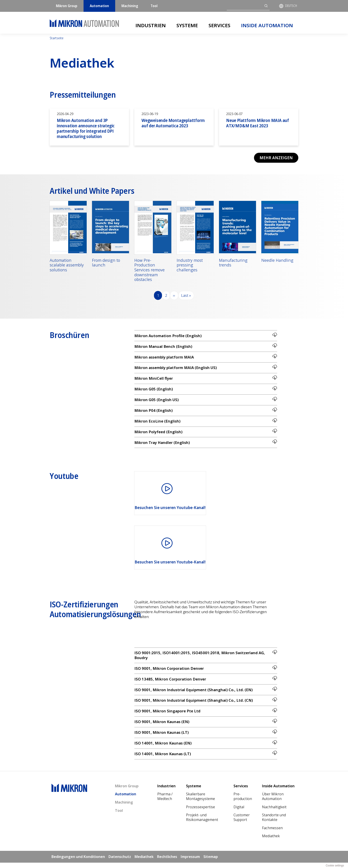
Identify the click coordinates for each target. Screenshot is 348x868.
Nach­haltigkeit (274, 812)
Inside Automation (267, 25)
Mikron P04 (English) (206, 412)
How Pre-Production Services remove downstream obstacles (149, 270)
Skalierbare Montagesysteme (201, 802)
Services (219, 25)
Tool (154, 6)
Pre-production (243, 802)
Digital (239, 812)
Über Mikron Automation (273, 802)
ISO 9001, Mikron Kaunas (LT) (206, 737)
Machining (130, 6)
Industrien (151, 25)
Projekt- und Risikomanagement (202, 823)
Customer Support (242, 823)
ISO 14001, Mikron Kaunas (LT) (206, 759)
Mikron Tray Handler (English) (206, 445)
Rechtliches (167, 862)
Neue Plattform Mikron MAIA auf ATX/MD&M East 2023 (258, 123)
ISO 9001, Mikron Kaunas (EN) (206, 726)
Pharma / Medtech (165, 802)
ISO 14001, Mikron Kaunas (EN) (206, 748)
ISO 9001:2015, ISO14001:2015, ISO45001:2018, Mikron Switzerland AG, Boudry (206, 658)
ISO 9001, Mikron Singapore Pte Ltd (206, 715)
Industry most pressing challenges (190, 265)
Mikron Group (67, 6)
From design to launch (106, 263)
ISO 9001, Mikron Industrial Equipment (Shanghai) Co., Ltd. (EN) (206, 693)
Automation (99, 6)
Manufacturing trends (233, 263)
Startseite (57, 38)
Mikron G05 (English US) (206, 401)
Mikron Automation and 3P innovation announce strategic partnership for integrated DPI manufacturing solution (86, 128)
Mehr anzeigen (276, 158)
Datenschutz (120, 862)
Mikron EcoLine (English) (206, 423)
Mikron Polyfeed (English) (206, 434)
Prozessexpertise (201, 812)
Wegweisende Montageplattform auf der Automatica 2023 (173, 123)
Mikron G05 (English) (206, 391)
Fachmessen (272, 833)
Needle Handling (277, 261)
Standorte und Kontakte (274, 823)
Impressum (190, 862)
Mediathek (271, 841)
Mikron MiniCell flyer (206, 380)
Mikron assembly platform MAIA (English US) (206, 369)
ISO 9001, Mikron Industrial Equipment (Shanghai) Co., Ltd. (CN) (206, 704)
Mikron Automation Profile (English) (206, 336)
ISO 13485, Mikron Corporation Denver (206, 682)
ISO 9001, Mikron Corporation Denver (206, 671)
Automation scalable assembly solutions (67, 265)
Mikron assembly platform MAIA (206, 358)
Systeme (187, 25)
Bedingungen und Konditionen (78, 862)
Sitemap (211, 862)
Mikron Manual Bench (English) (206, 347)
